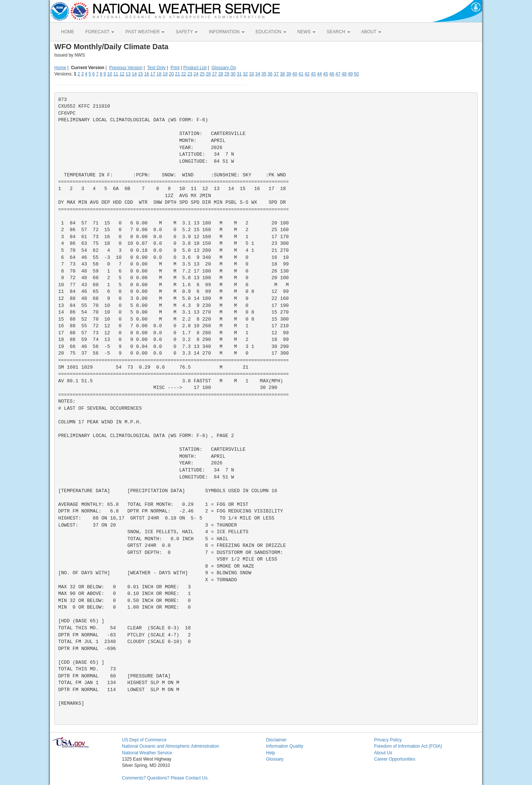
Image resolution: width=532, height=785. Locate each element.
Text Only (156, 68)
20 (171, 74)
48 (344, 74)
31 (239, 74)
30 (233, 74)
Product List (195, 68)
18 (159, 74)
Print (175, 68)
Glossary (275, 759)
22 (183, 74)
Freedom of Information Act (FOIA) (408, 746)
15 (141, 74)
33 (251, 74)
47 (338, 74)
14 (134, 74)
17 (153, 74)
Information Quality (285, 746)
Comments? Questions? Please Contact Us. (165, 778)
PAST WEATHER (145, 32)
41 (301, 74)
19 (165, 74)
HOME (68, 32)
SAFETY (187, 32)
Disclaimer (276, 740)
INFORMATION (226, 32)
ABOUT (371, 32)
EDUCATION (271, 32)
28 (221, 74)
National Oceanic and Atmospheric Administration (170, 746)
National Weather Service (147, 753)
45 (326, 74)
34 (258, 74)
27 (214, 74)
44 (319, 74)
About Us (383, 753)
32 (245, 74)
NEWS (306, 32)
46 (332, 74)
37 (276, 74)
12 (122, 74)
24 (196, 74)
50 (356, 74)
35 (264, 74)
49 (350, 74)
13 (128, 74)
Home (60, 68)
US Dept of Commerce (144, 740)
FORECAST (100, 32)
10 (110, 74)
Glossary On (224, 68)
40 (295, 74)
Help (271, 753)
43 (313, 74)
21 (178, 74)
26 (208, 74)
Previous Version (126, 68)
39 (288, 74)
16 (146, 74)
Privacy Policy (388, 740)
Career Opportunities (395, 759)
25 (202, 74)
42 (307, 74)
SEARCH (338, 32)
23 (190, 74)
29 (227, 74)
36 (270, 74)
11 (116, 74)
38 (282, 74)
